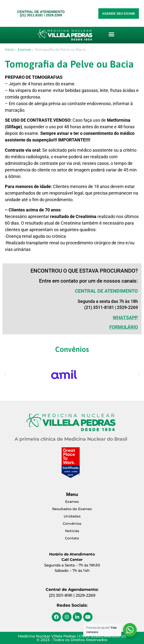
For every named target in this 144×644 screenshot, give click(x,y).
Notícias (72, 531)
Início (10, 50)
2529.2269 (54, 15)
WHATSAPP (125, 318)
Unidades (72, 516)
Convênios (72, 524)
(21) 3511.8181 (31, 15)
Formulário (124, 327)
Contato (72, 538)
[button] (111, 34)
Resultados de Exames (72, 509)
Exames (24, 50)
